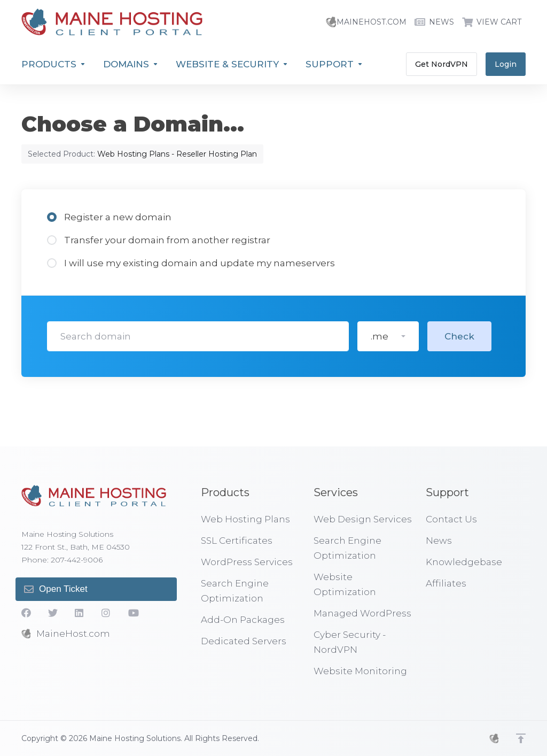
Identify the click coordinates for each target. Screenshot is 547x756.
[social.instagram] (106, 613)
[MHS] (494, 738)
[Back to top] (521, 738)
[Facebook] (26, 613)
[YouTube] (133, 613)
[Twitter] (53, 613)
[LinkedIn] (80, 613)
